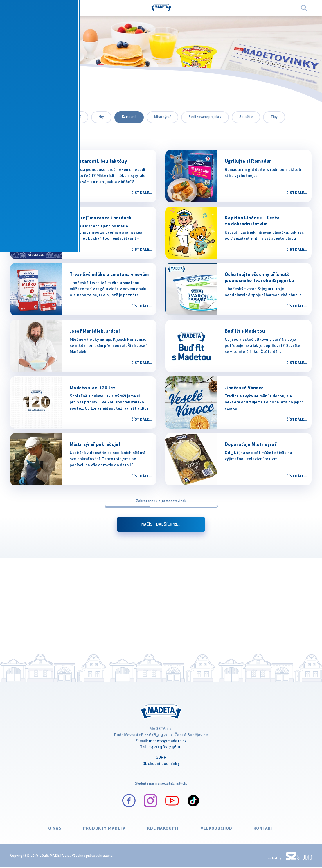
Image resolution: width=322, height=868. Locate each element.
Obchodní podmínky (161, 766)
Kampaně (129, 117)
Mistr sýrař (162, 117)
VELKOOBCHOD (214, 831)
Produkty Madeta (105, 831)
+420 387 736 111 (165, 749)
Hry (101, 117)
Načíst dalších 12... (161, 525)
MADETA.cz (20, 85)
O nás (58, 831)
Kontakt (261, 831)
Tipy (274, 117)
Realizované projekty (205, 117)
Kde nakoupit (162, 831)
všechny (24, 117)
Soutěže (246, 117)
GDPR (161, 760)
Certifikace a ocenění (65, 117)
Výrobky (24, 132)
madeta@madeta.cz (168, 743)
